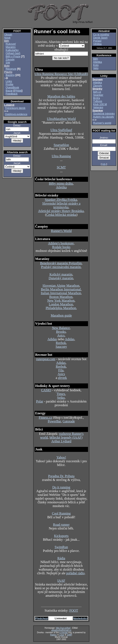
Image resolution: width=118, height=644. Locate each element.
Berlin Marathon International (61, 289)
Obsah (8, 35)
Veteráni (98, 107)
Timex (61, 394)
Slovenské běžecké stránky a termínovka (61, 205)
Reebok (61, 343)
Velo (96, 68)
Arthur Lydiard (61, 441)
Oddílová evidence (16, 114)
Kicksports (61, 536)
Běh (96, 59)
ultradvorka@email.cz (61, 630)
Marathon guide (61, 315)
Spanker (98, 95)
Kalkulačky (12, 50)
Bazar (9, 91)
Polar (40, 401)
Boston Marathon (61, 297)
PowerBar (54, 421)
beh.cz (97, 92)
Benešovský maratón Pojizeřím (61, 263)
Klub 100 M (100, 104)
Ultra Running (61, 156)
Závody (10, 59)
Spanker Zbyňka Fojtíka (61, 200)
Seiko (61, 398)
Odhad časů (13, 53)
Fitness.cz (45, 418)
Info (104, 164)
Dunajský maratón (61, 278)
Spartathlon (61, 145)
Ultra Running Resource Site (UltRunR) (61, 74)
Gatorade (69, 421)
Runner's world (102, 123)
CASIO (46, 390)
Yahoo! (61, 457)
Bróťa (97, 98)
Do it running (61, 487)
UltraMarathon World (61, 119)
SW (8, 63)
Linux (62, 635)
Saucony (61, 347)
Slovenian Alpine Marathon (61, 286)
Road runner (61, 525)
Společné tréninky (104, 114)
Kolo (96, 65)
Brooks (61, 332)
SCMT (61, 167)
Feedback (12, 94)
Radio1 (53, 635)
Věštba (97, 44)
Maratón (11, 47)
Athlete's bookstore (61, 243)
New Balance (61, 328)
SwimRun (61, 547)
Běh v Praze (13, 56)
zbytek (63, 378)
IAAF (61, 581)
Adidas (52, 339)
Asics (61, 335)
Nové (7, 38)
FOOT (74, 610)
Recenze (11, 69)
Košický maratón (61, 274)
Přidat (18, 91)
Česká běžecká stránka (61, 215)
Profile (9, 84)
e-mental (64, 632)
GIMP (69, 635)
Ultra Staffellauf (61, 130)
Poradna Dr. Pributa (61, 476)
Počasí (97, 41)
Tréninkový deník (15, 108)
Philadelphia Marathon (61, 308)
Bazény (10, 75)
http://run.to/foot (63, 628)
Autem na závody (103, 117)
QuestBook (12, 87)
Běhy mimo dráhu (61, 184)
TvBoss (98, 101)
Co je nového (101, 35)
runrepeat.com (46, 359)
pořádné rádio (75, 573)
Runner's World (61, 231)
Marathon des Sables (61, 96)
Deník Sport (100, 38)
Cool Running (61, 513)
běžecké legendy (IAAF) (66, 437)
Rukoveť (11, 44)
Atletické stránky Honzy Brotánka (61, 211)
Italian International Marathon (61, 293)
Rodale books (61, 247)
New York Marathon (61, 301)
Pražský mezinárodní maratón (61, 267)
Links (9, 81)
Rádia (61, 558)
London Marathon (61, 304)
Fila (61, 370)
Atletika (61, 187)
